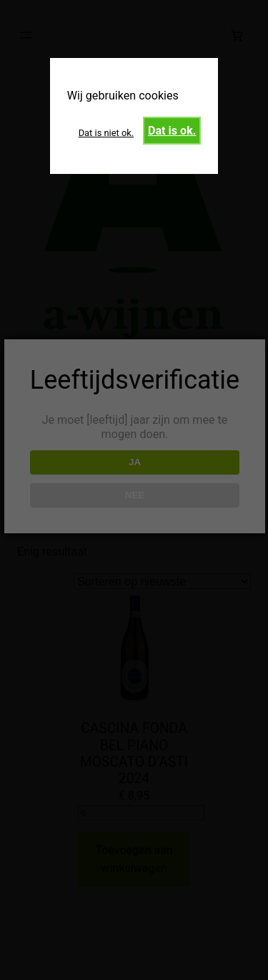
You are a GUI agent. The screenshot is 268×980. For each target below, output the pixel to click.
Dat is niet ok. (106, 133)
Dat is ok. (172, 131)
